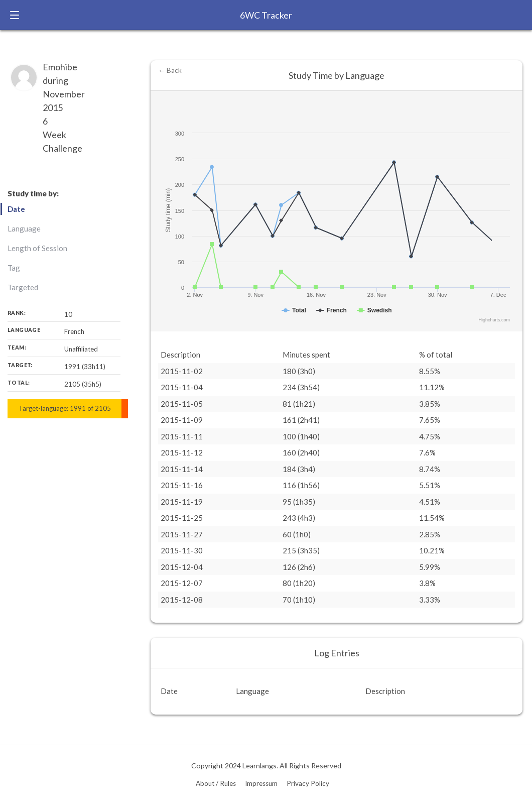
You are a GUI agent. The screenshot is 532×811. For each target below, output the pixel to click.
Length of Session (37, 248)
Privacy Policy (308, 783)
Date (16, 209)
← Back (170, 70)
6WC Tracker (266, 15)
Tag (14, 268)
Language (24, 228)
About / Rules (216, 783)
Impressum (261, 783)
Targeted (23, 287)
